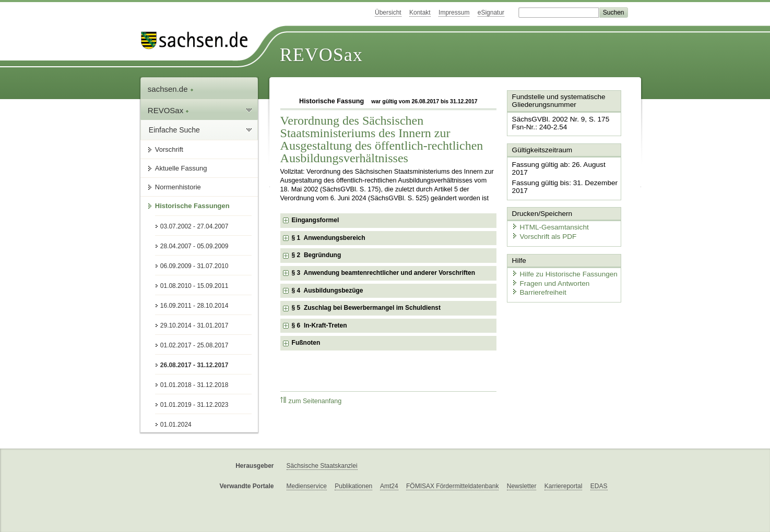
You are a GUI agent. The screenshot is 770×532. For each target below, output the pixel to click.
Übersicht (388, 13)
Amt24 (389, 486)
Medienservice (307, 486)
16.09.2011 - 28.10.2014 (194, 306)
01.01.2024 (176, 425)
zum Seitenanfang (311, 401)
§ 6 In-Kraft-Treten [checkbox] (319, 325)
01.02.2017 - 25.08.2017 (194, 345)
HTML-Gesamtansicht (547, 217)
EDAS (599, 486)
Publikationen (353, 486)
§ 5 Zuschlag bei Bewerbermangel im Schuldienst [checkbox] (366, 308)
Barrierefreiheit (537, 280)
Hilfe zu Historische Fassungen (561, 262)
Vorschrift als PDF (541, 226)
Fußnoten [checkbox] (306, 343)
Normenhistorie (178, 187)
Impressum (454, 13)
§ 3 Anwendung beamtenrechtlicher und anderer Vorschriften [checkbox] (383, 273)
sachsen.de (171, 89)
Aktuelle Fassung (181, 168)
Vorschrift (169, 149)
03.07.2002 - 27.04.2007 (194, 226)
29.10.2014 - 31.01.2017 (194, 325)
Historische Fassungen (192, 206)
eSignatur (491, 13)
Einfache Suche (174, 130)
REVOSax (321, 55)
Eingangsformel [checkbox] (316, 220)
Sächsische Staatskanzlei (322, 466)
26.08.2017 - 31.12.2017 (194, 365)
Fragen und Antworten (548, 271)
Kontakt (420, 13)
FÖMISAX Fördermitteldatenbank (452, 486)
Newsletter (522, 486)
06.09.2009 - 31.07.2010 (194, 266)
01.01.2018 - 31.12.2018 (194, 385)
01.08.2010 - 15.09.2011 (194, 286)
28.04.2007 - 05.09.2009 (194, 246)
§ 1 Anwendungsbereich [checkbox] (329, 238)
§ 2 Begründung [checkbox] (317, 255)
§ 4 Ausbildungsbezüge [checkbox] (328, 291)
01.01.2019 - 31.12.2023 (194, 405)
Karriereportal (564, 486)
